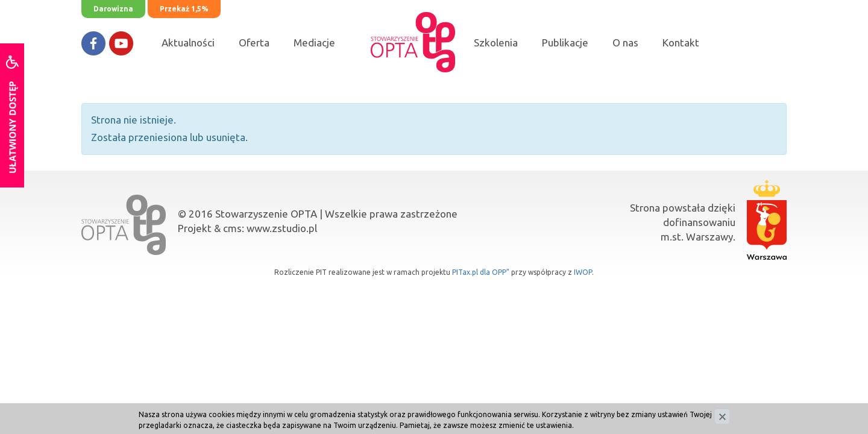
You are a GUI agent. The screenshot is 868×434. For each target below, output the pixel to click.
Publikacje (565, 42)
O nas (625, 42)
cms (232, 228)
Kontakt (681, 42)
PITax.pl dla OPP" (481, 272)
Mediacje (314, 42)
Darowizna (113, 9)
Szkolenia (496, 42)
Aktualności (188, 42)
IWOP (583, 272)
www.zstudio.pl (282, 228)
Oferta (254, 42)
